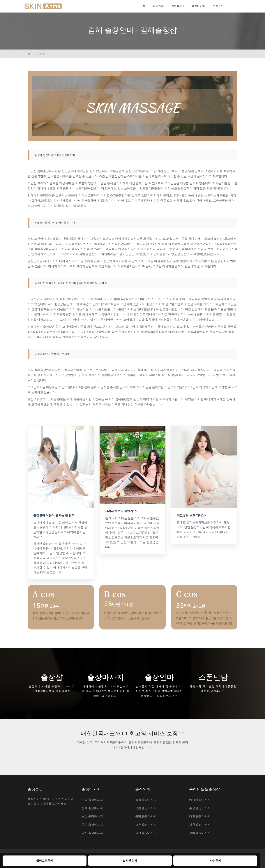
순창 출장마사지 (92, 816)
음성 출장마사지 (146, 800)
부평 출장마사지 (92, 800)
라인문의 (215, 861)
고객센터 (218, 6)
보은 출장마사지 (146, 825)
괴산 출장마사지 (146, 833)
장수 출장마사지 (92, 808)
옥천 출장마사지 (146, 808)
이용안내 (158, 6)
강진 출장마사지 (92, 833)
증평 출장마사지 (146, 816)
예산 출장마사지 (200, 800)
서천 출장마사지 (200, 825)
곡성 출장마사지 (92, 825)
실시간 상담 (130, 861)
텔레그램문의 (45, 861)
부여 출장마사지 (200, 833)
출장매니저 (198, 6)
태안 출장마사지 (200, 816)
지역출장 (177, 6)
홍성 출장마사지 (200, 808)
